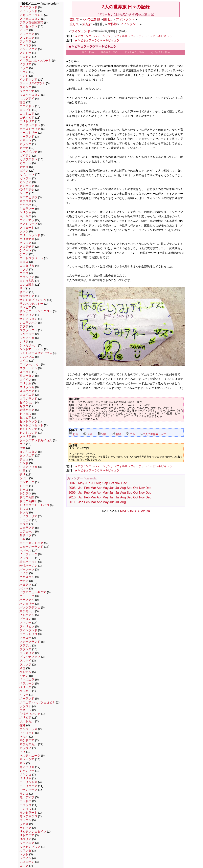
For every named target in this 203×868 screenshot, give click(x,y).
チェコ (24, 459)
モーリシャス (28, 782)
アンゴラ (25, 45)
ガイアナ (25, 156)
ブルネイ (25, 661)
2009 (72, 493)
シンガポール (28, 345)
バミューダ (27, 596)
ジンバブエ (27, 357)
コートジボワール (31, 258)
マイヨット (27, 733)
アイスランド (28, 7)
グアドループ (28, 224)
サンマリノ (27, 315)
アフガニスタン (30, 19)
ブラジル (25, 646)
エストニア (27, 114)
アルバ (24, 30)
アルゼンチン (28, 26)
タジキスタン (28, 452)
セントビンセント (31, 425)
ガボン (24, 171)
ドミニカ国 (27, 497)
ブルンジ (25, 665)
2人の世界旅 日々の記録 (126, 7)
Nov (118, 483)
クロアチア (27, 247)
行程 (74, 434)
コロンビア (27, 277)
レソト (24, 854)
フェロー (25, 638)
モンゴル (25, 809)
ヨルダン (25, 820)
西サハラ (25, 535)
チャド (24, 463)
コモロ (24, 273)
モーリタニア (28, 786)
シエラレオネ (28, 323)
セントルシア (28, 433)
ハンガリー (27, 604)
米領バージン (28, 566)
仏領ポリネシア (30, 714)
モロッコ (25, 805)
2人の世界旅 (91, 19)
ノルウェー (27, 558)
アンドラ (25, 53)
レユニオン (27, 862)
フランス (25, 649)
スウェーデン (28, 368)
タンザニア (27, 455)
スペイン (25, 380)
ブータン (25, 619)
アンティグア (28, 49)
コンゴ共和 (27, 281)
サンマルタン (28, 319)
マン (22, 763)
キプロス (25, 201)
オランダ (25, 144)
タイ (22, 444)
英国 (22, 102)
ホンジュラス (28, 729)
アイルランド (28, 11)
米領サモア (27, 296)
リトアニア (27, 835)
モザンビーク (28, 790)
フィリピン (27, 627)
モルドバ (25, 801)
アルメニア (27, 38)
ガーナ (24, 148)
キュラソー (27, 209)
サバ (22, 288)
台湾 (22, 448)
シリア (24, 342)
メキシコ (25, 775)
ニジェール (27, 531)
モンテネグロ (28, 816)
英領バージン (28, 562)
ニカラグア (27, 528)
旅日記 (108, 19)
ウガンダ (25, 87)
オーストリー (28, 133)
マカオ (24, 737)
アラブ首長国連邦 (31, 23)
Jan (81, 488)
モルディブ (27, 797)
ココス (24, 262)
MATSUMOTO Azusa (135, 511)
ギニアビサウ (28, 197)
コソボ (24, 269)
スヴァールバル (30, 364)
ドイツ (24, 486)
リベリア (25, 839)
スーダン (25, 372)
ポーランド (27, 699)
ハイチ (24, 573)
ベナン (24, 676)
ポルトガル (27, 721)
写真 (102, 434)
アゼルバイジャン (31, 15)
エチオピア (27, 118)
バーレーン (27, 569)
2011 (72, 502)
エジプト (25, 110)
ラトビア (25, 828)
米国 (22, 668)
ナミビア (25, 520)
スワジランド (28, 399)
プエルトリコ (28, 634)
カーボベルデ (28, 152)
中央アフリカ (28, 467)
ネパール (25, 550)
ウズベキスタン (30, 95)
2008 (72, 488)
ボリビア (25, 718)
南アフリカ (27, 767)
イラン (24, 72)
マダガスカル (28, 744)
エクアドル (27, 106)
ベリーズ (25, 687)
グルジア (25, 243)
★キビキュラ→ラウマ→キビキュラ (97, 40)
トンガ (24, 512)
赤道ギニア (27, 410)
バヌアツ (25, 585)
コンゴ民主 (27, 285)
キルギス (25, 216)
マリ (22, 752)
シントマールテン (31, 349)
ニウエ (24, 524)
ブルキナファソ (30, 657)
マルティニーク (30, 756)
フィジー (25, 623)
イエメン (25, 57)
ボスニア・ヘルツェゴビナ (37, 703)
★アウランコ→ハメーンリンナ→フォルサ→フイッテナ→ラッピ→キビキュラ (124, 36)
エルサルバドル (30, 125)
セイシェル (27, 402)
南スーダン (27, 376)
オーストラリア (30, 129)
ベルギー (25, 691)
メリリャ (25, 778)
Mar (93, 488)
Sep (105, 483)
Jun (88, 483)
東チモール (27, 611)
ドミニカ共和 (28, 501)
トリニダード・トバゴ (34, 505)
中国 (22, 471)
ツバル (24, 478)
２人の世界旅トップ (154, 434)
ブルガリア (27, 653)
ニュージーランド (31, 547)
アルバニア (27, 34)
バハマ (24, 588)
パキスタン (27, 577)
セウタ (24, 406)
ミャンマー (27, 771)
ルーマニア (27, 843)
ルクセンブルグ (30, 847)
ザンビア (25, 307)
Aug (99, 483)
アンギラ (25, 42)
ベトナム (25, 672)
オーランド (27, 137)
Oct (111, 483)
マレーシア (27, 759)
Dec (124, 483)
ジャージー (27, 334)
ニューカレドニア (31, 543)
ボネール (25, 710)
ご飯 (130, 434)
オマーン (25, 140)
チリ (22, 474)
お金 (88, 434)
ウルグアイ (27, 99)
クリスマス (27, 239)
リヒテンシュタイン (33, 832)
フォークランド (30, 642)
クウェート (27, 228)
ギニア (24, 193)
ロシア (24, 866)
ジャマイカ (27, 338)
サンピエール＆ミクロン (36, 311)
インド (24, 76)
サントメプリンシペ (33, 300)
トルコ (24, 509)
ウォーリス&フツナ (32, 83)
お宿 (116, 434)
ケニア (24, 254)
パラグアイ (27, 600)
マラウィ (25, 748)
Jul (93, 483)
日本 (22, 539)
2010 (72, 497)
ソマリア (25, 436)
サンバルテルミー (31, 304)
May (81, 483)
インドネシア (28, 80)
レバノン (25, 858)
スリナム (25, 383)
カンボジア (27, 186)
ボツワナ (25, 706)
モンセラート (28, 813)
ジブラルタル (28, 330)
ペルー (24, 695)
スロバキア (27, 391)
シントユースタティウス (36, 353)
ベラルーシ (27, 684)
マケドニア (27, 740)
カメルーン (27, 174)
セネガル (25, 414)
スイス (24, 361)
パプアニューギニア (33, 592)
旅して (74, 19)
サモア (24, 292)
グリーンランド (30, 235)
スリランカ (27, 387)
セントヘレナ (28, 429)
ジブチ (24, 326)
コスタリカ (27, 266)
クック (24, 231)
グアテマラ (27, 220)
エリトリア (27, 121)
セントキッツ (28, 421)
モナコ (24, 794)
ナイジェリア (28, 516)
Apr (99, 488)
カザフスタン (28, 159)
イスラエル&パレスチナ (35, 61)
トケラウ (25, 493)
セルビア (25, 417)
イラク (24, 68)
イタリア (25, 64)
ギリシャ (25, 212)
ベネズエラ (27, 680)
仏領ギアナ (27, 190)
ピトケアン (27, 615)
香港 (22, 725)
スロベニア (27, 395)
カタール (25, 163)
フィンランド (28, 630)
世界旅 (112, 24)
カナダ (24, 167)
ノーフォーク (28, 554)
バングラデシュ (30, 608)
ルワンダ (25, 851)
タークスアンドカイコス (36, 440)
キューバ (25, 205)
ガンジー (25, 178)
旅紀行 (87, 24)
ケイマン (25, 250)
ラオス (24, 824)
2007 (72, 483)
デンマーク (27, 482)
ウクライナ (27, 91)
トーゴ (24, 490)
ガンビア (25, 182)
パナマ (24, 581)
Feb (87, 488)
